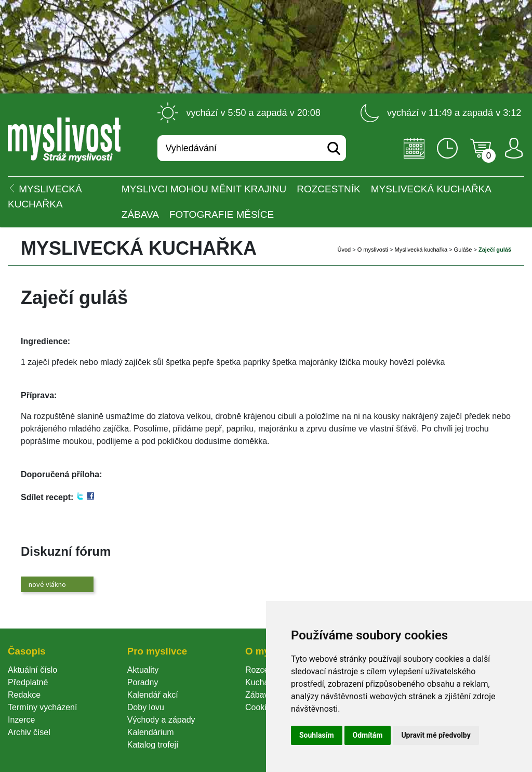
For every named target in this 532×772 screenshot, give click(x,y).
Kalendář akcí (153, 695)
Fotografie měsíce (222, 214)
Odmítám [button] (368, 735)
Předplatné (28, 682)
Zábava (140, 214)
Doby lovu (146, 707)
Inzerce (21, 720)
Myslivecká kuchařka (431, 189)
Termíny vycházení (42, 707)
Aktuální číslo (32, 670)
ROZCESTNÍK (328, 189)
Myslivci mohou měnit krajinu (204, 189)
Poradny (143, 682)
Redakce (24, 695)
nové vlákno (47, 584)
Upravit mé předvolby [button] (436, 735)
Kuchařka (263, 682)
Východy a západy (161, 720)
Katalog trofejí (153, 745)
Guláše (463, 250)
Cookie (260, 707)
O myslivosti (373, 250)
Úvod (344, 250)
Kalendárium (151, 732)
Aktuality (143, 670)
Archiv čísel (29, 732)
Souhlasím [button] (317, 735)
